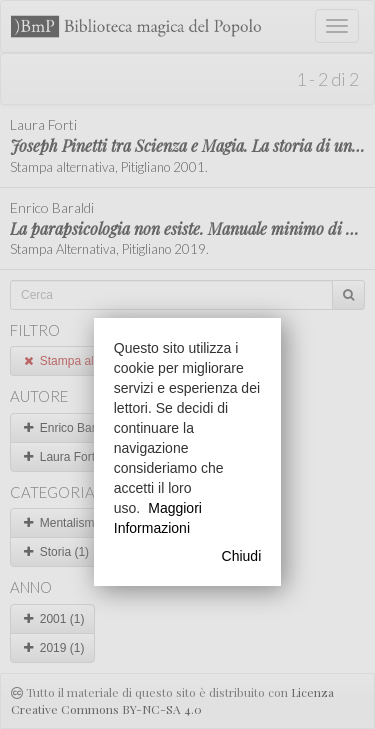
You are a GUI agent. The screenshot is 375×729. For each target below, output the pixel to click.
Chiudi (242, 556)
